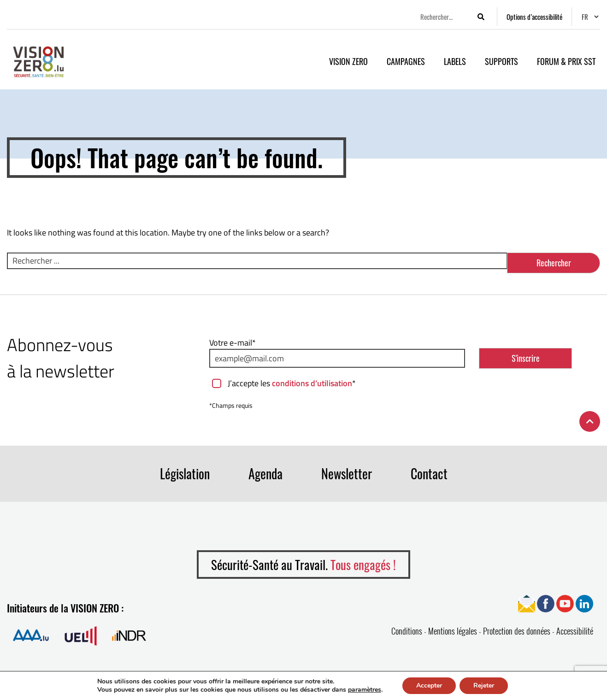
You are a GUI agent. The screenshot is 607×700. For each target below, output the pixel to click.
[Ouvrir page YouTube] (565, 603)
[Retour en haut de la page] (590, 421)
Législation (185, 474)
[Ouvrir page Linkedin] (584, 603)
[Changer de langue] (590, 17)
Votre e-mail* (233, 343)
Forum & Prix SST (566, 61)
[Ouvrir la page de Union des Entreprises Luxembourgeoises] (81, 635)
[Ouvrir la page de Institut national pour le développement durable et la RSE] (129, 635)
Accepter (429, 685)
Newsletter (347, 474)
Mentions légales (453, 631)
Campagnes (406, 61)
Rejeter (484, 685)
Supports (501, 61)
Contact (429, 474)
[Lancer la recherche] (481, 17)
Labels (455, 61)
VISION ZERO (348, 61)
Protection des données (517, 631)
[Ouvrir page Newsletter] (527, 603)
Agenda (265, 474)
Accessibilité (575, 631)
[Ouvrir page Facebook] (546, 603)
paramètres (365, 690)
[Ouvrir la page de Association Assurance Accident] (31, 635)
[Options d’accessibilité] (534, 17)
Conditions (407, 631)
